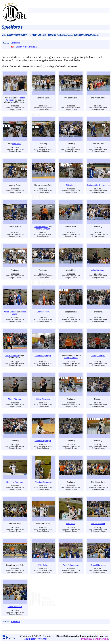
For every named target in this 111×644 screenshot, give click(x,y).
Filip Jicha (17, 144)
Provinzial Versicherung (94, 639)
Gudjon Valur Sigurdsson (98, 185)
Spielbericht (15, 43)
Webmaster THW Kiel (35, 639)
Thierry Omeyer (43, 229)
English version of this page (24, 47)
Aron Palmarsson (71, 565)
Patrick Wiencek (98, 524)
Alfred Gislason (41, 227)
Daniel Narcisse (12, 355)
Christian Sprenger (43, 355)
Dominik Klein (43, 312)
